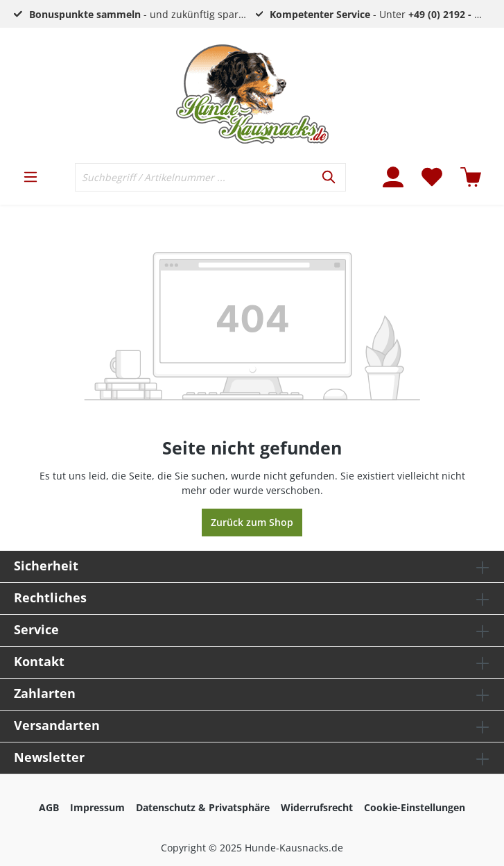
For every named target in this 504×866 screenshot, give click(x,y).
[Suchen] (330, 177)
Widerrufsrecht (317, 807)
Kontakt (39, 661)
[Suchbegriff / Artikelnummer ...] (194, 177)
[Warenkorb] (471, 177)
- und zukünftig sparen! (141, 14)
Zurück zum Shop (252, 522)
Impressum (97, 807)
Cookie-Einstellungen (415, 807)
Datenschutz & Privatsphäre (203, 807)
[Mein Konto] (393, 177)
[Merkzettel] (432, 177)
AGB (49, 807)
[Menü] (31, 177)
